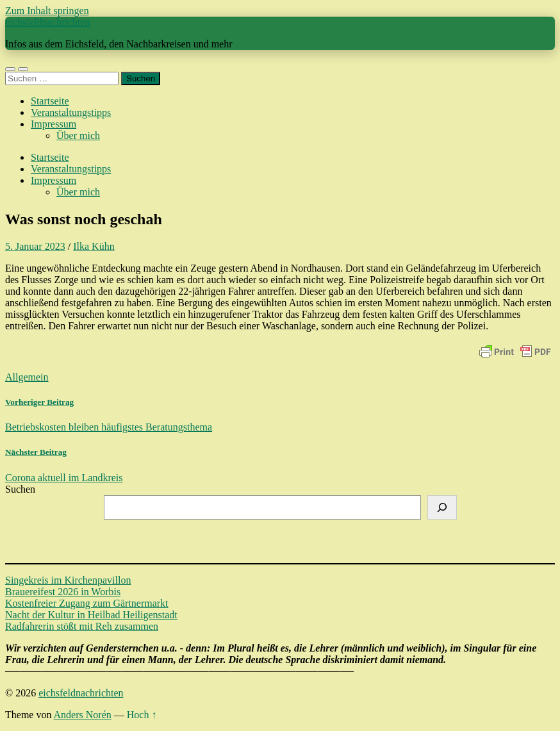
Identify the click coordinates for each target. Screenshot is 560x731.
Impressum (54, 124)
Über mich (78, 136)
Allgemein (27, 377)
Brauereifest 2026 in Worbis (63, 592)
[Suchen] (442, 507)
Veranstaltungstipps (71, 112)
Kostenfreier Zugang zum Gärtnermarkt (87, 603)
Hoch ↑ (142, 715)
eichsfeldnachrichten (47, 22)
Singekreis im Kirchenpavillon (68, 580)
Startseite (50, 101)
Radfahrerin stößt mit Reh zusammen (82, 626)
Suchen (20, 489)
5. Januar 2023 (35, 246)
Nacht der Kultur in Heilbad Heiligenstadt (91, 615)
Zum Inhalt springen (47, 11)
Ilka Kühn (94, 246)
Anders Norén (83, 715)
